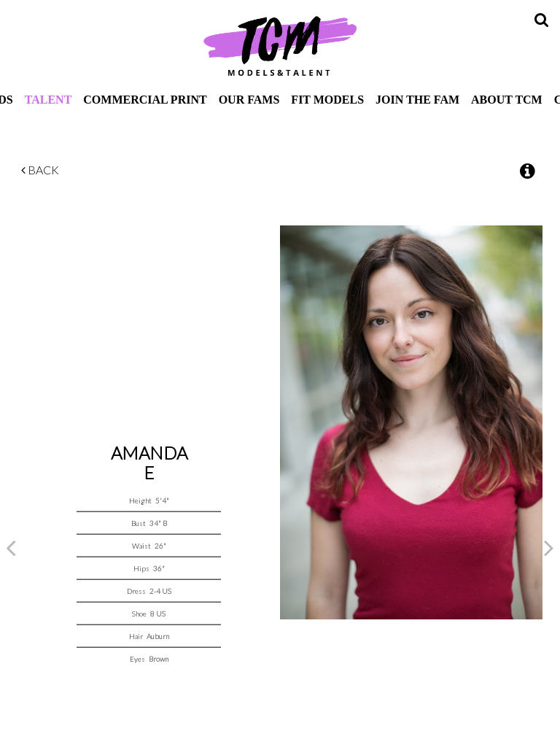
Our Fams (249, 100)
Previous (11, 547)
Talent (48, 100)
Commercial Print (145, 100)
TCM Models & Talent (280, 45)
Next (549, 547)
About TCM (507, 100)
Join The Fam (417, 100)
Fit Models (327, 100)
